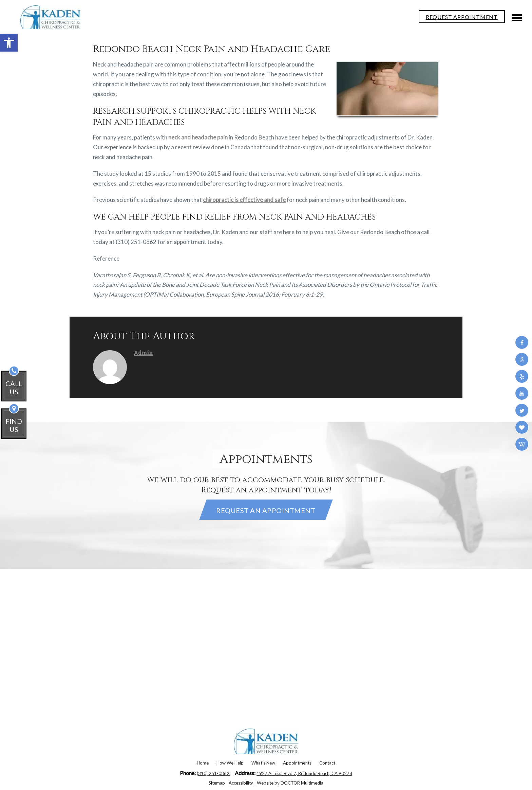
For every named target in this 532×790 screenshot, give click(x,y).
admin (143, 353)
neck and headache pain (198, 137)
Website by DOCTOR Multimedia (290, 783)
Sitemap (217, 783)
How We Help (230, 763)
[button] (9, 43)
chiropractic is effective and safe (244, 200)
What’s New (263, 763)
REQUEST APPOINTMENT (462, 17)
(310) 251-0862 (214, 773)
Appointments (297, 763)
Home (203, 763)
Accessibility (241, 783)
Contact (327, 763)
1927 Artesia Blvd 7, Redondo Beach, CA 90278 (304, 773)
